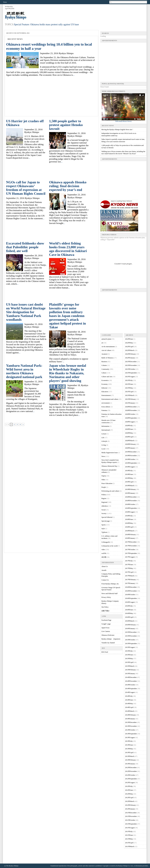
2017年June (129, 565)
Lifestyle (104, 441)
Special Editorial (107, 517)
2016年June (129, 610)
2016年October (130, 595)
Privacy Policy (106, 597)
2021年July (129, 380)
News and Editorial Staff (109, 593)
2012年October (130, 775)
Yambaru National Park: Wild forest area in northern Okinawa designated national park (24, 371)
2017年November (131, 546)
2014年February (130, 715)
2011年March (130, 846)
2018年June (129, 519)
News (103, 456)
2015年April (129, 662)
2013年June (129, 745)
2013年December (131, 722)
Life (103, 438)
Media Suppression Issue (110, 453)
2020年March (130, 441)
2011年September (131, 824)
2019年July (129, 471)
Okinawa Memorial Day (109, 466)
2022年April (129, 347)
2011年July (129, 831)
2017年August (130, 557)
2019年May (129, 478)
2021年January (130, 403)
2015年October (130, 640)
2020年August (130, 422)
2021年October (130, 369)
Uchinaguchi (106, 542)
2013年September (131, 734)
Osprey (104, 476)
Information (105, 426)
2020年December (131, 407)
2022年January (130, 358)
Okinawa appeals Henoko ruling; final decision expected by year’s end (68, 186)
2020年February (130, 444)
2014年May (129, 704)
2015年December (131, 632)
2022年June (129, 339)
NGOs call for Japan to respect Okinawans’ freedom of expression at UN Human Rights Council (26, 188)
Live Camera (106, 631)
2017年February (130, 580)
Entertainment (106, 395)
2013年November (131, 726)
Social (103, 510)
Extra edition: (106, 407)
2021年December (131, 362)
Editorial (104, 388)
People (104, 487)
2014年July (129, 696)
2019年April (129, 482)
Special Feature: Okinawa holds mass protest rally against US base (46, 24)
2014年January (130, 719)
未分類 (104, 557)
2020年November (131, 410)
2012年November (131, 771)
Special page (106, 521)
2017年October (130, 550)
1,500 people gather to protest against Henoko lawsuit (66, 125)
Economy (105, 384)
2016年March (130, 621)
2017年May (129, 568)
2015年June (129, 655)
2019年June (129, 474)
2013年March (130, 756)
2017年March (130, 576)
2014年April (129, 707)
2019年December (131, 452)
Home (5, 2)
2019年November (131, 456)
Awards (104, 570)
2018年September (131, 508)
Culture (104, 373)
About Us (105, 566)
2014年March (130, 711)
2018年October (130, 504)
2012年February (130, 805)
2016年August (130, 602)
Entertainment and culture (110, 399)
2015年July (129, 651)
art (102, 343)
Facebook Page (106, 620)
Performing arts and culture (110, 491)
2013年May (129, 749)
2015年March (130, 666)
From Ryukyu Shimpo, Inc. (110, 584)
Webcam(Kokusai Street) (123, 121)
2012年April (129, 798)
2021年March (130, 395)
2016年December (131, 587)
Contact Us (105, 580)
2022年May (129, 343)
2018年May (129, 523)
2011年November (131, 816)
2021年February (130, 399)
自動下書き (106, 611)
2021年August (130, 377)
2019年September (131, 463)
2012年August (130, 783)
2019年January (130, 493)
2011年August (130, 828)
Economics (105, 380)
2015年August (130, 647)
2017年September (131, 553)
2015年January (130, 674)
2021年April (129, 392)
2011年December (131, 813)
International (106, 430)
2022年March (130, 350)
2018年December (131, 497)
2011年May (129, 839)
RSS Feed (105, 652)
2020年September (131, 418)
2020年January (130, 448)
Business (104, 362)
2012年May (129, 794)
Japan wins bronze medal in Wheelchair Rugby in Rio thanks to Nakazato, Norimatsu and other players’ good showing (68, 373)
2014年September (131, 689)
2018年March (130, 531)
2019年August (130, 467)
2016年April (129, 617)
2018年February (130, 535)
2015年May (129, 659)
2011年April (129, 843)
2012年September (131, 779)
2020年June (129, 429)
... (74, 75)
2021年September (131, 373)
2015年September (131, 644)
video (103, 550)
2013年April (129, 753)
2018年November (131, 501)
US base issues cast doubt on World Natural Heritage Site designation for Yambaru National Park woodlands (26, 312)
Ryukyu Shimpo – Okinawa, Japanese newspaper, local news (25, 16)
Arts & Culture (106, 350)
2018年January (130, 538)
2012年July (129, 786)
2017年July (129, 561)
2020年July (129, 426)
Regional (104, 502)
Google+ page (106, 624)
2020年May (129, 433)
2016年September (131, 598)
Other (103, 480)
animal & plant (106, 339)
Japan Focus (105, 628)
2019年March (130, 486)
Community (105, 369)
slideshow (105, 506)
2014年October (130, 685)
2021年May (129, 388)
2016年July (129, 606)
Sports (104, 525)
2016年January (130, 629)
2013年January (130, 764)
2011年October (130, 820)
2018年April (129, 527)
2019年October (130, 459)
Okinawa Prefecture (108, 635)
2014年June (129, 700)
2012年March (130, 801)
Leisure (104, 434)
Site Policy (105, 607)
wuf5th (104, 553)
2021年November (131, 365)
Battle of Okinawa (107, 358)
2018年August (130, 512)
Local (103, 449)
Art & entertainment (108, 347)
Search (111, 2)
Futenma (104, 410)
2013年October (130, 730)
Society (104, 513)
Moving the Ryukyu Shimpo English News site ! (117, 130)
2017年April (129, 572)
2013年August (130, 738)
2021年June (129, 384)
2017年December (131, 542)
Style (103, 529)
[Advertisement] (97, 12)
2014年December (131, 677)
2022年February (130, 354)
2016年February (130, 625)
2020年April (129, 437)
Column (104, 365)
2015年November (131, 636)
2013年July (129, 741)
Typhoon (104, 532)
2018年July (129, 516)
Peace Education (107, 483)
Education (105, 392)
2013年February (130, 760)
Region (104, 498)
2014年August (130, 692)
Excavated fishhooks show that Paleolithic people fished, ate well (25, 247)
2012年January (130, 809)
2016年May (129, 613)
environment (106, 403)
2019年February (130, 489)
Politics (104, 495)
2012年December (131, 768)
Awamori (104, 354)
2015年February (130, 670)
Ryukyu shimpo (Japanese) (111, 639)
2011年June (129, 835)
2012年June (129, 790)
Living (104, 445)
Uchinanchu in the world (109, 546)
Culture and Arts (107, 377)
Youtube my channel (108, 643)
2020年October (130, 414)
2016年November (131, 591)
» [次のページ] (23, 424)
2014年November (131, 681)
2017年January (130, 583)
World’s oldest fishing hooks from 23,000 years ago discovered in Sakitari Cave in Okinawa (68, 249)
